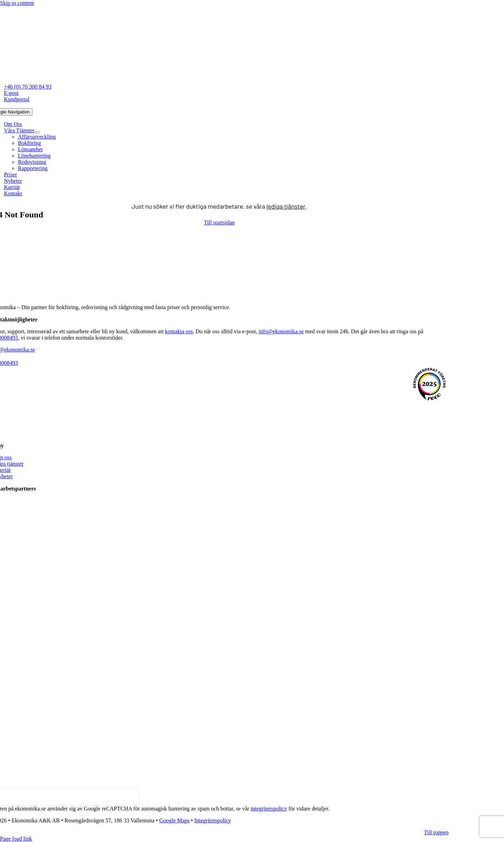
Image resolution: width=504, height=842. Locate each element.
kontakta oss (179, 331)
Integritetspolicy (213, 820)
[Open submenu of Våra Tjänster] (37, 132)
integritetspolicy (269, 809)
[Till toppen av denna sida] (436, 832)
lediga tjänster (286, 206)
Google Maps (174, 820)
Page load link (16, 839)
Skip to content (17, 3)
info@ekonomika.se (281, 331)
